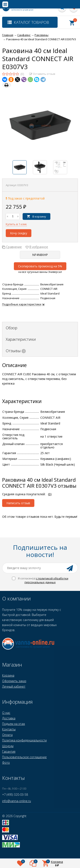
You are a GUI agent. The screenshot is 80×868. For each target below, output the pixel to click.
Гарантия (9, 751)
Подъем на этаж (14, 724)
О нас (6, 713)
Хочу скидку (19, 233)
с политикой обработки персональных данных (46, 580)
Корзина (8, 675)
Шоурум (8, 746)
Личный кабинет (14, 686)
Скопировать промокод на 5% (40, 266)
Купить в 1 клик (16, 224)
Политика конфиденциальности (24, 740)
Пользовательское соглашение (24, 757)
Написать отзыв (18, 503)
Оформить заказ (14, 681)
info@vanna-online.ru (17, 801)
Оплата (7, 735)
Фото (6, 763)
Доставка (9, 718)
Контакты (9, 729)
